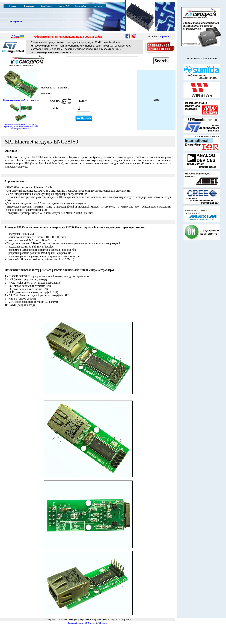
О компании (29, 6)
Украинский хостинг (76, 623)
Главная (12, 6)
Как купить (98, 6)
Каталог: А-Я (63, 6)
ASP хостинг (103, 623)
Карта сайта (81, 6)
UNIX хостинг (90, 623)
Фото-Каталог (46, 6)
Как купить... (16, 21)
